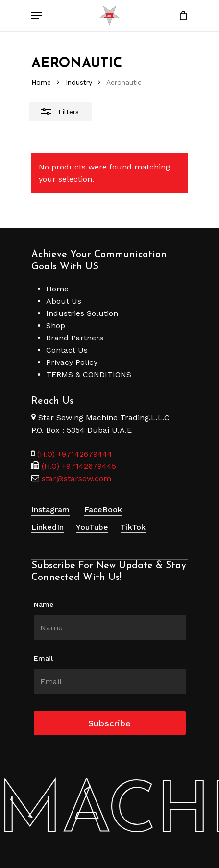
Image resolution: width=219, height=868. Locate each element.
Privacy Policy (72, 362)
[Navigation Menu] (37, 16)
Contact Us (67, 350)
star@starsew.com (75, 478)
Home (41, 82)
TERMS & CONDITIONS (89, 374)
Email (43, 658)
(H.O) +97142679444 (75, 454)
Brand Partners (75, 338)
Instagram (50, 510)
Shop (56, 325)
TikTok (133, 527)
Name (44, 604)
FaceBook (103, 510)
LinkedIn (48, 527)
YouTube (92, 527)
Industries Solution (82, 313)
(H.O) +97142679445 (78, 466)
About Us (64, 301)
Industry (79, 82)
